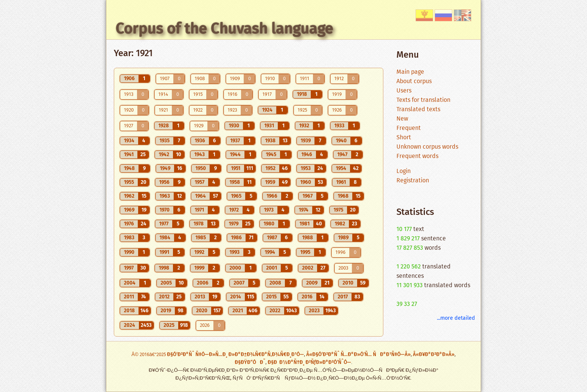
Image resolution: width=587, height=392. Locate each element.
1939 (306, 141)
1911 (305, 79)
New (402, 119)
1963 (165, 196)
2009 (312, 283)
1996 (340, 253)
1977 (164, 224)
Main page (410, 72)
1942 (164, 155)
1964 (200, 196)
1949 (165, 168)
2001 (272, 268)
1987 (272, 238)
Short (404, 138)
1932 (304, 126)
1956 (164, 182)
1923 (232, 110)
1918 (302, 94)
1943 (200, 155)
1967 (308, 196)
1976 (129, 224)
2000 (235, 268)
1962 (129, 196)
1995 (305, 252)
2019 (166, 311)
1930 (234, 126)
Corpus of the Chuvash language (224, 28)
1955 (129, 182)
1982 (340, 224)
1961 (341, 182)
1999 (199, 268)
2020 (202, 311)
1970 (165, 210)
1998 (164, 268)
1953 (306, 168)
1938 (270, 141)
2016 (307, 297)
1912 (339, 79)
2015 (271, 297)
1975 (338, 210)
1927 (129, 126)
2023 (314, 311)
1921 (163, 110)
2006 (203, 283)
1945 (271, 155)
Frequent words (417, 156)
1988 (308, 238)
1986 (236, 238)
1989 (343, 238)
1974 (304, 210)
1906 (129, 79)
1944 (235, 155)
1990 (129, 252)
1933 (339, 126)
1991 (164, 252)
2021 (238, 311)
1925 (302, 110)
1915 (198, 95)
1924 (267, 110)
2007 (239, 283)
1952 (270, 168)
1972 (234, 210)
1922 (198, 110)
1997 (129, 268)
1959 (270, 182)
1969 (129, 210)
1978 (199, 224)
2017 (343, 297)
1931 (269, 126)
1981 (305, 224)
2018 (129, 311)
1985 (201, 238)
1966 (272, 196)
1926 (337, 110)
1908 (200, 79)
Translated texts (418, 110)
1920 (129, 110)
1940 (341, 141)
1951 (236, 168)
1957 (200, 182)
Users (404, 91)
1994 (270, 252)
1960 (306, 182)
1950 (201, 168)
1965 (236, 196)
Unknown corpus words (427, 147)
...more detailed (456, 318)
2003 (343, 268)
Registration (413, 181)
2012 (164, 297)
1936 (200, 141)
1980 (269, 224)
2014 (236, 297)
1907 (165, 79)
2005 (166, 283)
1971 (199, 210)
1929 (199, 126)
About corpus (414, 81)
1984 (165, 238)
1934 (129, 141)
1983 (129, 238)
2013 (200, 297)
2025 (169, 325)
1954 (341, 168)
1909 (235, 79)
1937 (235, 141)
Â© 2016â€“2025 (149, 355)
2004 (130, 283)
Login (404, 171)
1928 (164, 126)
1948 (129, 168)
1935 (165, 141)
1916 (232, 95)
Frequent (409, 128)
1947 (342, 155)
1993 (235, 252)
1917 (267, 95)
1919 (337, 95)
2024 (130, 325)
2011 (129, 297)
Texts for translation (423, 100)
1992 (199, 252)
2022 (275, 311)
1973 (269, 210)
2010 (348, 283)
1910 (270, 79)
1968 (343, 196)
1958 (235, 182)
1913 (129, 95)
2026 (205, 326)
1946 (307, 155)
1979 (234, 224)
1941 (129, 155)
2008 (275, 283)
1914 (163, 95)
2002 (308, 268)
